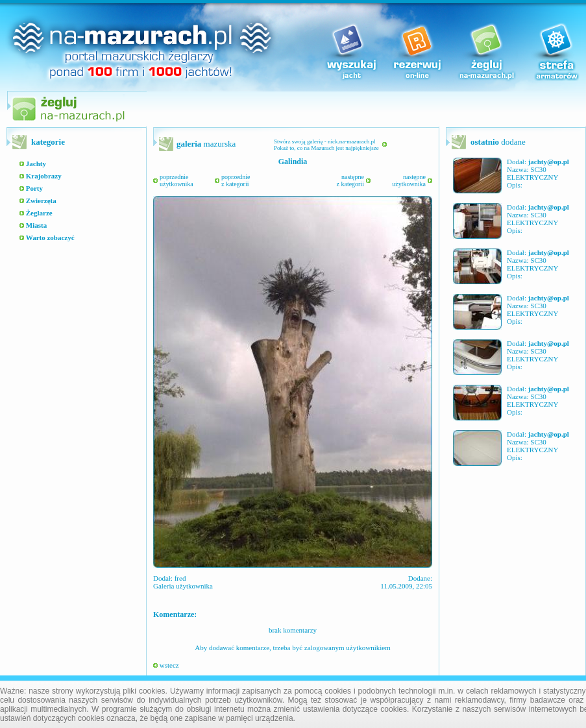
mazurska (206, 144)
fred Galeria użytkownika (183, 582)
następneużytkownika (409, 180)
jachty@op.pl (549, 162)
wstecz (166, 665)
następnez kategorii (350, 180)
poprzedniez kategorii (236, 180)
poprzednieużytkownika (177, 180)
